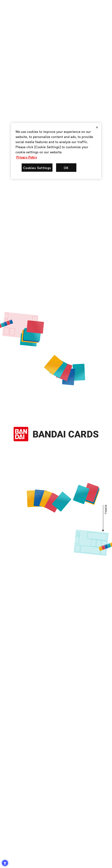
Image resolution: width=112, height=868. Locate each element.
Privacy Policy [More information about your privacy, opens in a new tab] (27, 157)
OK (66, 167)
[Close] (97, 127)
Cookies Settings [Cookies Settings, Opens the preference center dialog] (37, 167)
